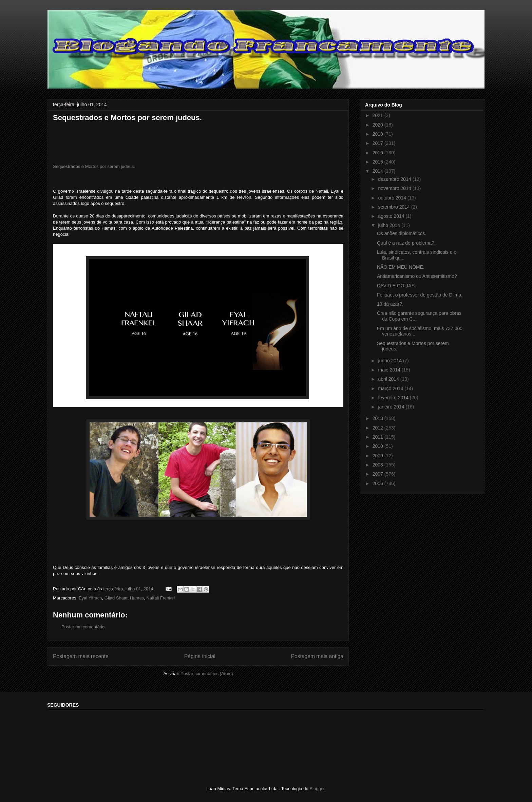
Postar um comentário (83, 627)
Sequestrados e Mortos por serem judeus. (94, 166)
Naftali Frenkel (160, 598)
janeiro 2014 (392, 407)
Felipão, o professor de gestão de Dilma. (420, 295)
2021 (378, 115)
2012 (378, 428)
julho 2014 (390, 225)
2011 (378, 437)
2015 (378, 162)
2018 (378, 134)
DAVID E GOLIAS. (396, 286)
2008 (378, 465)
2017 (378, 143)
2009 (378, 456)
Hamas (137, 598)
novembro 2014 (395, 188)
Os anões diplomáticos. (402, 233)
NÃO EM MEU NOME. (401, 267)
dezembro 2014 (395, 179)
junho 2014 (390, 361)
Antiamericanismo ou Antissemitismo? (417, 276)
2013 (378, 418)
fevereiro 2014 (394, 398)
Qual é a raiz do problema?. (406, 243)
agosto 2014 (392, 216)
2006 (378, 483)
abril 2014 (389, 379)
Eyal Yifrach (90, 598)
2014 (378, 171)
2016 (378, 153)
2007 (378, 474)
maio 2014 (390, 370)
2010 (378, 446)
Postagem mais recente (81, 656)
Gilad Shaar (116, 598)
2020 (378, 125)
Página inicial (200, 656)
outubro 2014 (393, 198)
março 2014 (391, 388)
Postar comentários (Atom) (207, 674)
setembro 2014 (394, 207)
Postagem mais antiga (317, 656)
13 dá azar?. (390, 304)
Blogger (317, 789)
